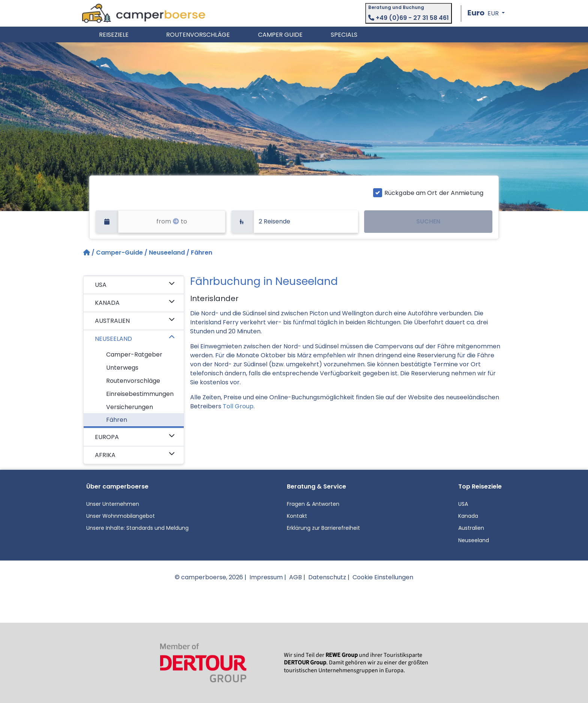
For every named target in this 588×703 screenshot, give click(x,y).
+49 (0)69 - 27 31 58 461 (409, 18)
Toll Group (238, 406)
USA (135, 285)
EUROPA (135, 437)
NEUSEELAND (135, 339)
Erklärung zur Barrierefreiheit (323, 528)
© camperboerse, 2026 (209, 577)
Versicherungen (130, 407)
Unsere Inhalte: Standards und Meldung (137, 528)
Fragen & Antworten (313, 504)
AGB (295, 577)
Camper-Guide (119, 253)
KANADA (135, 303)
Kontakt (297, 516)
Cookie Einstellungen (383, 577)
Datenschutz (327, 577)
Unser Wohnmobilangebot (121, 516)
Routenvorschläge (133, 381)
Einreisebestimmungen (140, 394)
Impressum (266, 577)
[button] (486, 13)
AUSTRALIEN (135, 321)
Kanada (468, 516)
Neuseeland (167, 253)
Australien (471, 528)
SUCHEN (428, 221)
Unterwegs (122, 368)
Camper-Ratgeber (134, 354)
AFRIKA (135, 455)
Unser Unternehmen (113, 504)
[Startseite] (87, 253)
